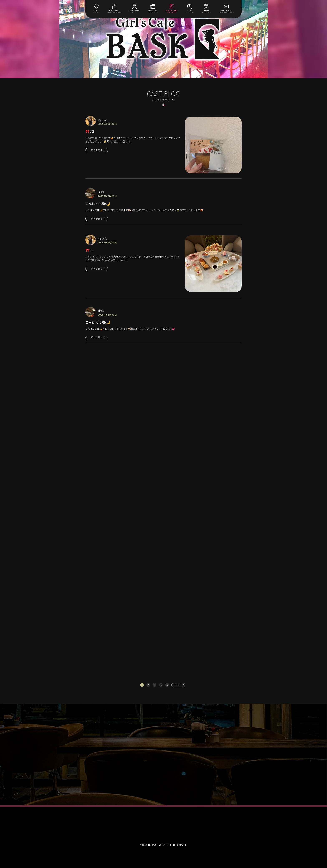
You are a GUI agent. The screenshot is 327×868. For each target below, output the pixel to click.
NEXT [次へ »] (178, 685)
